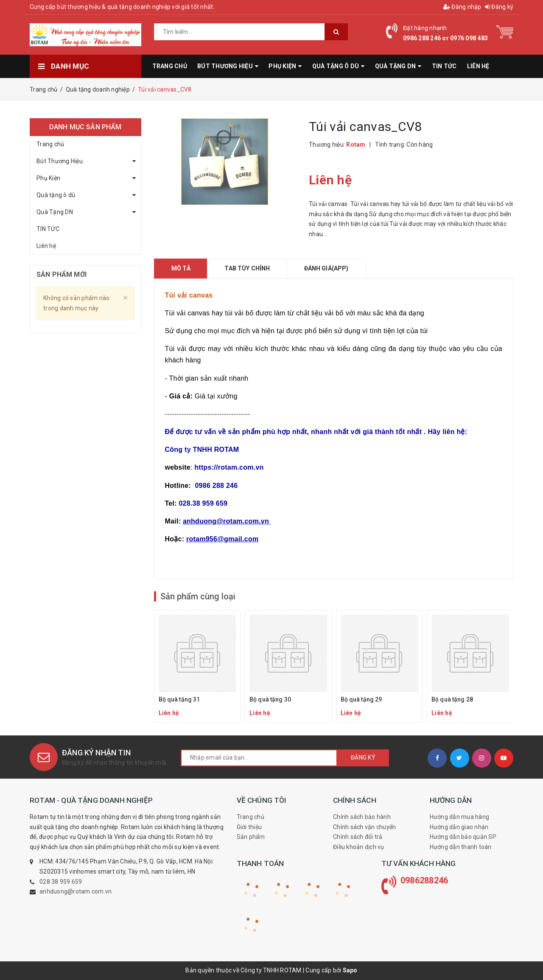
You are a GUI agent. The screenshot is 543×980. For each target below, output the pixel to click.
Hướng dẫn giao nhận (459, 827)
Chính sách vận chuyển (364, 827)
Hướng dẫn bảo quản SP (463, 837)
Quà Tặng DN (55, 212)
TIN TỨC (48, 229)
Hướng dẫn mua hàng (460, 817)
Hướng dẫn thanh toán (461, 847)
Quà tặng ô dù (56, 195)
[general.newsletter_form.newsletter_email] (259, 758)
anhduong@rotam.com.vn (76, 891)
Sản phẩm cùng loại (198, 596)
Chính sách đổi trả (358, 837)
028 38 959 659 (61, 882)
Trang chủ (50, 144)
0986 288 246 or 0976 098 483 (445, 38)
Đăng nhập (462, 7)
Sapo (350, 970)
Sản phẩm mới (62, 274)
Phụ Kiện (48, 178)
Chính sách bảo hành (362, 817)
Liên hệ (46, 246)
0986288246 (424, 880)
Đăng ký (499, 7)
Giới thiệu (249, 827)
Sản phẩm (251, 837)
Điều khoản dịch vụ (359, 847)
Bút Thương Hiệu (60, 161)
